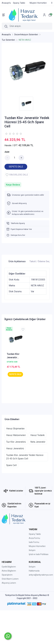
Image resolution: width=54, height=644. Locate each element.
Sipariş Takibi (35, 568)
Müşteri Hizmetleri (37, 580)
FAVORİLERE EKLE (17, 175)
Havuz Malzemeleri (16, 469)
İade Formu (34, 576)
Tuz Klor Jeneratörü (16, 475)
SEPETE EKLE (16, 167)
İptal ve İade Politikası (39, 588)
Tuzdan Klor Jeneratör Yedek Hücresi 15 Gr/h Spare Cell (14, 356)
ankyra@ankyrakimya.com (41, 608)
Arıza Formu (34, 572)
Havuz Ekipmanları (15, 462)
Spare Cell (11, 499)
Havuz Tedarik (38, 469)
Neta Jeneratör (38, 475)
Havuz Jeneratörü (15, 482)
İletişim (32, 584)
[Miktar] (14, 158)
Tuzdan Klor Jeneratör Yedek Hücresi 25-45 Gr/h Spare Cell (25, 490)
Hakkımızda (34, 604)
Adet (7, 152)
